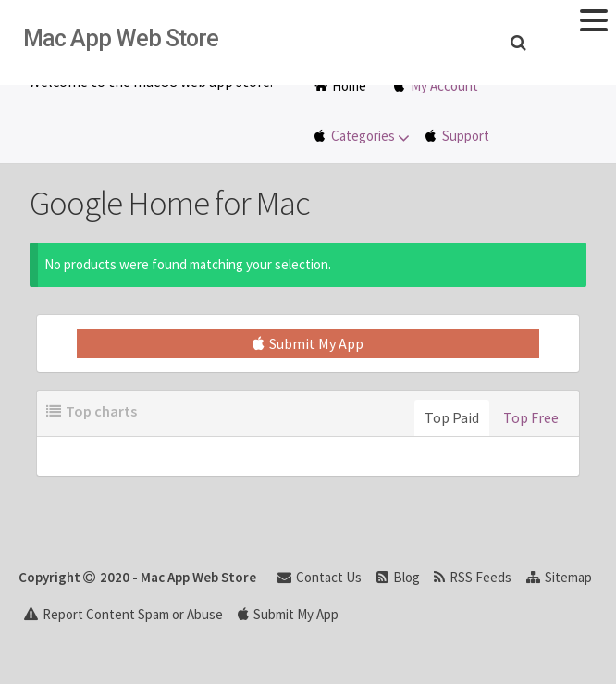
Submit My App (308, 343)
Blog (398, 577)
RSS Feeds (473, 577)
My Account (444, 86)
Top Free (531, 417)
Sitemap (559, 577)
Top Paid (452, 417)
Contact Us (320, 577)
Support (466, 136)
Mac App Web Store (121, 38)
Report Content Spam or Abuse (123, 614)
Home (340, 86)
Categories (371, 137)
